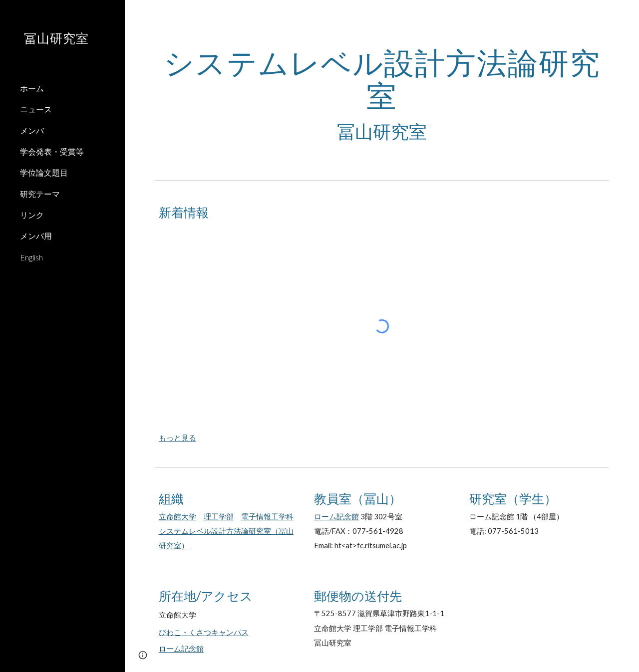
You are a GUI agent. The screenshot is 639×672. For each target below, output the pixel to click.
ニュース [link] (36, 109)
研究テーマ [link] (40, 194)
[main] (382, 95)
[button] (627, 14)
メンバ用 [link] (36, 236)
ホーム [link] (32, 88)
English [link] (31, 257)
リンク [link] (32, 215)
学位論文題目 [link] (44, 172)
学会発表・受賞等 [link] (52, 151)
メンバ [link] (32, 130)
